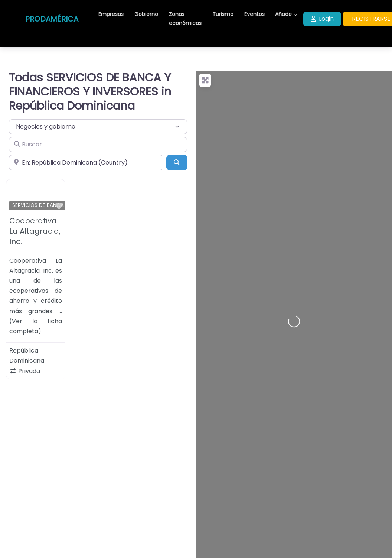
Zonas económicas (185, 19)
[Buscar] (98, 145)
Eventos (254, 14)
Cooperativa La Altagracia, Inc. (35, 231)
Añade (283, 14)
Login (322, 19)
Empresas (111, 14)
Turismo (223, 14)
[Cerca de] (86, 162)
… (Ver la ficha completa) (36, 321)
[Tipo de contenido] (98, 127)
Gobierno (146, 14)
